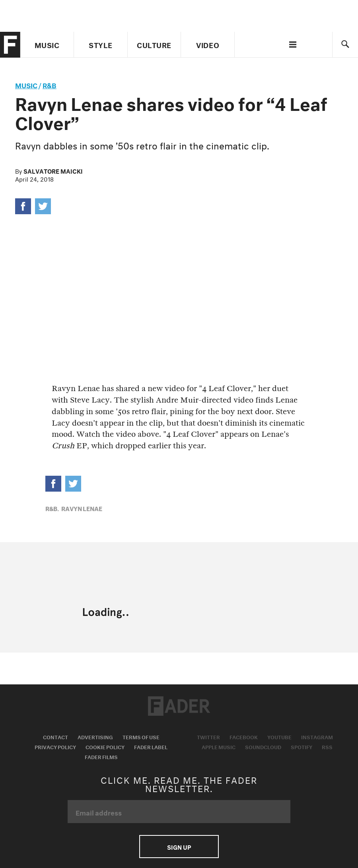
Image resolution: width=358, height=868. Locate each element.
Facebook (244, 736)
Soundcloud (263, 746)
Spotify (302, 746)
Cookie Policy (105, 746)
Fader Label (151, 746)
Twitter (208, 736)
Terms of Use (141, 736)
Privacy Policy (55, 746)
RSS (327, 746)
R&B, (52, 508)
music (26, 84)
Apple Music (219, 746)
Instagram (317, 736)
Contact (55, 736)
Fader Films (101, 756)
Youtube (279, 736)
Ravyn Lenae (82, 508)
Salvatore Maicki (53, 170)
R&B (50, 84)
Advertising (95, 736)
